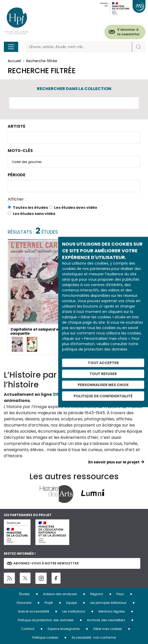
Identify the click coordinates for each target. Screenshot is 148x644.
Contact (28, 629)
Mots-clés (20, 151)
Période (17, 175)
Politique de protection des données (46, 620)
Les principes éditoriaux (108, 603)
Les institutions (74, 611)
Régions (97, 594)
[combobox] (74, 138)
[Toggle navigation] (11, 47)
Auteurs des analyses (60, 594)
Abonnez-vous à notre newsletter (43, 563)
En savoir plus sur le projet (114, 462)
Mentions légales (112, 611)
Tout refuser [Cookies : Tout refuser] (103, 374)
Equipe (71, 603)
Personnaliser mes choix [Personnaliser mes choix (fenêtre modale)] (103, 385)
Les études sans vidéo (34, 214)
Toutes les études (30, 208)
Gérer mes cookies (107, 629)
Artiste (17, 126)
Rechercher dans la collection (74, 89)
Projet (49, 603)
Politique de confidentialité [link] (103, 396)
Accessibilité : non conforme (94, 637)
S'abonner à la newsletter (129, 32)
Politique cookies (45, 637)
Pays (120, 594)
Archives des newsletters (106, 620)
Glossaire (24, 603)
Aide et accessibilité (33, 611)
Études (24, 594)
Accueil (14, 61)
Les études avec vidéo (76, 208)
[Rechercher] (79, 47)
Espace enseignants (64, 629)
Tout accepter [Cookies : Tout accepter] (103, 363)
